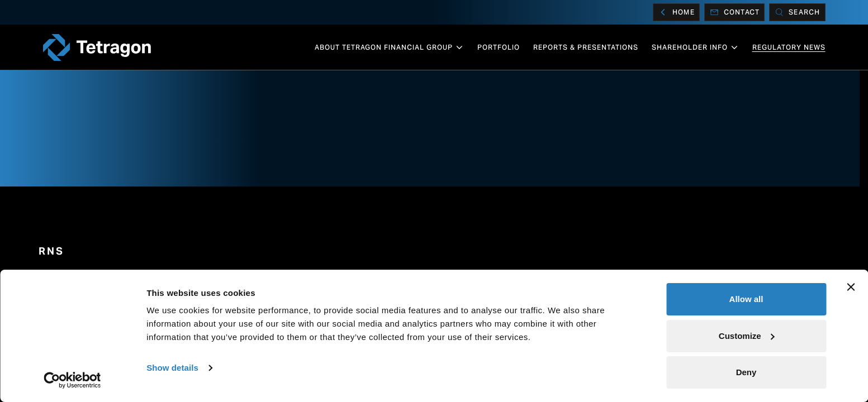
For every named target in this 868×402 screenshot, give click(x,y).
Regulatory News (789, 47)
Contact (734, 12)
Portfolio (499, 47)
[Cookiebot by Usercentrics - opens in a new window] (72, 380)
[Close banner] (851, 287)
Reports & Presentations (586, 47)
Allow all (746, 299)
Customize (747, 336)
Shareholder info (695, 47)
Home (676, 12)
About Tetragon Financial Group (389, 47)
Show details (172, 368)
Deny (746, 372)
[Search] (797, 12)
